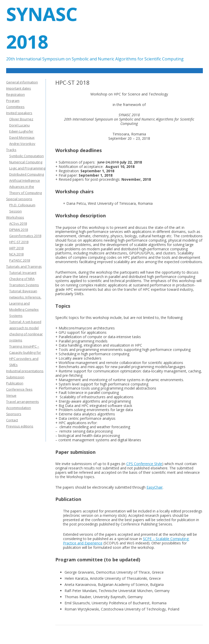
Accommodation (19, 408)
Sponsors (14, 414)
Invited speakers (19, 113)
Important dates (19, 88)
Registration (15, 94)
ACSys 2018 (18, 223)
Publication (15, 383)
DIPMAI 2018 (19, 230)
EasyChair (155, 487)
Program (13, 101)
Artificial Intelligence (25, 180)
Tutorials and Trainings (24, 266)
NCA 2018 (16, 254)
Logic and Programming (27, 168)
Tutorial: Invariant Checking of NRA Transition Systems (24, 279)
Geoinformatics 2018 (25, 236)
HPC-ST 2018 (19, 242)
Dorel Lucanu (19, 125)
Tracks (11, 150)
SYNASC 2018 (42, 28)
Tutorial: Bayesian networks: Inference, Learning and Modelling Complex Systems (25, 303)
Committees (15, 107)
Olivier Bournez (21, 119)
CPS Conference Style (144, 464)
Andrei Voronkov (22, 144)
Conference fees (19, 389)
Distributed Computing (27, 174)
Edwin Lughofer (21, 131)
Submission (15, 377)
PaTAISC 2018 (20, 260)
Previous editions (20, 426)
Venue (11, 395)
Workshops (15, 217)
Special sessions (19, 199)
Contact (12, 420)
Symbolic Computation (27, 156)
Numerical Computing (26, 162)
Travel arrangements (23, 402)
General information (22, 82)
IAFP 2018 (16, 248)
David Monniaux (22, 137)
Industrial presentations (25, 371)
